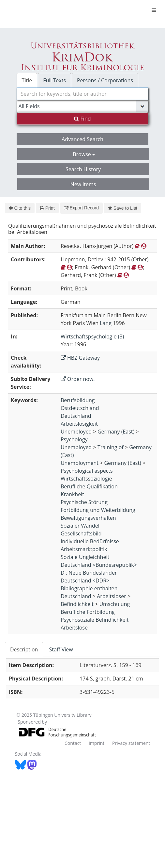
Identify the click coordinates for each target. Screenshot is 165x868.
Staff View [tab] (61, 649)
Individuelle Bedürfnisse (90, 541)
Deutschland (76, 416)
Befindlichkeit (77, 604)
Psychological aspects (87, 471)
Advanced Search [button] (82, 139)
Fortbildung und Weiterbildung (98, 510)
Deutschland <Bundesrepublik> (99, 565)
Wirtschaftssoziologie (86, 479)
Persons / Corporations (105, 80)
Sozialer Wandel (80, 526)
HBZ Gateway (80, 358)
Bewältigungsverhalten (88, 518)
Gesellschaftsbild (81, 533)
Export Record (81, 208)
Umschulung (114, 604)
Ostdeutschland (80, 408)
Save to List (123, 208)
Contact (73, 743)
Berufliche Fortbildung (88, 612)
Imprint (97, 743)
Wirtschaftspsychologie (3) (92, 336)
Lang (106, 323)
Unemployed (76, 432)
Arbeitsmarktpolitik (84, 549)
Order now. (78, 379)
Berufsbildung (78, 400)
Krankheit (72, 494)
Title (27, 80)
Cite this (20, 208)
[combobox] (83, 94)
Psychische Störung (84, 502)
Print (47, 208)
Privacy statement (131, 743)
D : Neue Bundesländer (89, 573)
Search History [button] (83, 169)
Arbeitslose (74, 628)
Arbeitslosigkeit (79, 424)
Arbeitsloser (112, 596)
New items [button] (83, 184)
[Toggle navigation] (154, 10)
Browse (84, 154)
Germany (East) (116, 432)
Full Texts (54, 80)
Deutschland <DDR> (85, 581)
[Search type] (83, 106)
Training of (111, 447)
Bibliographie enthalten (89, 588)
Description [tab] (24, 649)
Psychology (74, 439)
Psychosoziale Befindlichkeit (95, 620)
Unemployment (80, 463)
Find (82, 119)
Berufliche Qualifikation (89, 486)
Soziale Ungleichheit (85, 557)
